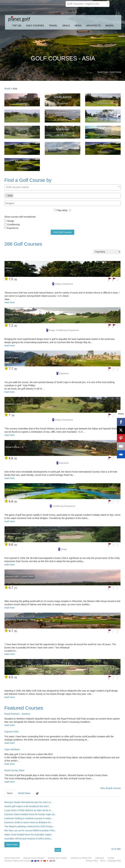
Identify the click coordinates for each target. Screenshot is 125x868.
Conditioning (13, 224)
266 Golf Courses (23, 244)
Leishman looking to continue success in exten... (29, 818)
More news (12, 845)
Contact (111, 858)
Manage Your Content (57, 858)
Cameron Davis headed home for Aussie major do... (30, 814)
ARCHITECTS (93, 26)
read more (10, 302)
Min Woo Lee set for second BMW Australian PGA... (30, 831)
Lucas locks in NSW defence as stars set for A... (28, 810)
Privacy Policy (92, 861)
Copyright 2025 (114, 861)
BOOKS (110, 26)
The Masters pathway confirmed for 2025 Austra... (29, 826)
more (58, 850)
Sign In (72, 11)
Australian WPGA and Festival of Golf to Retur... (28, 839)
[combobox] (88, 4)
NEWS (78, 26)
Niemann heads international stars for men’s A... (28, 802)
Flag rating (64, 210)
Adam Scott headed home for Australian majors (28, 835)
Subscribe (99, 858)
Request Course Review (34, 858)
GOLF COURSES (35, 26)
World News (24, 793)
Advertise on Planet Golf (81, 858)
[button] (70, 210)
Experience (13, 228)
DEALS (66, 26)
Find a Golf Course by (28, 180)
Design (11, 221)
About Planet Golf (12, 858)
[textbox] (15, 195)
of (116, 849)
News (10, 793)
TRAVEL (53, 26)
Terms (103, 861)
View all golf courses (110, 788)
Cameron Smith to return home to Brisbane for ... (29, 822)
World (7, 89)
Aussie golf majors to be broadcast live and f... (27, 806)
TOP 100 (17, 26)
